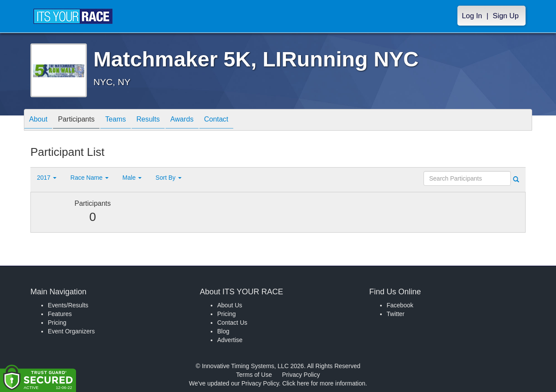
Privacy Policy (301, 375)
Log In (472, 16)
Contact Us (232, 323)
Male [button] (132, 178)
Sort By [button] (169, 178)
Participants (83, 120)
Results (163, 120)
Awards (202, 120)
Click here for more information (324, 383)
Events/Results (68, 305)
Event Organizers (71, 331)
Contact (240, 120)
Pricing (57, 323)
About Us (230, 305)
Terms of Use (254, 375)
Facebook (400, 305)
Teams (127, 120)
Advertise (230, 340)
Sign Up (506, 16)
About (40, 120)
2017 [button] (47, 178)
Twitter (395, 314)
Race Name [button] (89, 178)
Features (60, 314)
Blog (223, 331)
